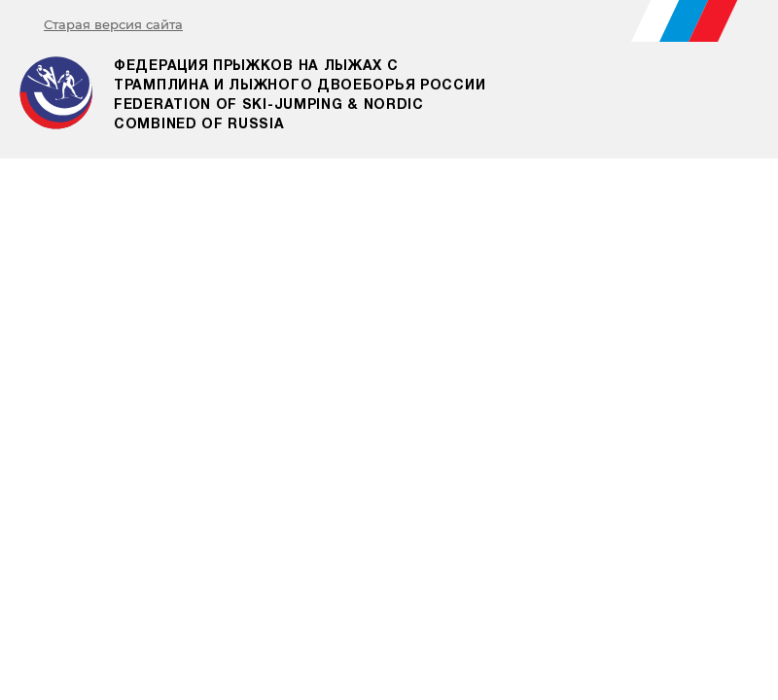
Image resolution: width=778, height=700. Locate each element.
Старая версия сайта (113, 24)
